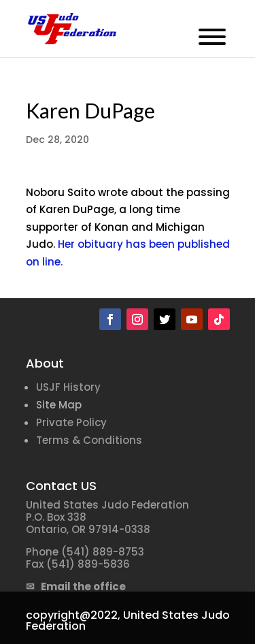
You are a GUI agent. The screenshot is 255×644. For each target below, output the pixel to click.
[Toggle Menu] (212, 37)
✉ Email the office (76, 586)
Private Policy (71, 422)
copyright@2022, (73, 615)
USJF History (68, 387)
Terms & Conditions (89, 440)
